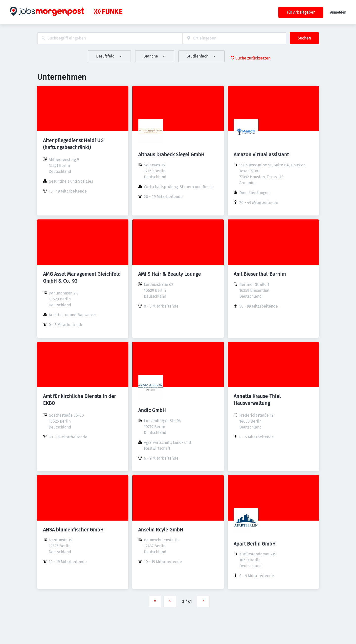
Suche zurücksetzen (251, 58)
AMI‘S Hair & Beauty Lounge (169, 274)
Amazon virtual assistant (261, 155)
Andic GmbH (152, 410)
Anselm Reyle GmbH (161, 530)
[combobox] (110, 38)
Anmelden (338, 12)
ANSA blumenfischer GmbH (73, 530)
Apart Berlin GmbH (255, 544)
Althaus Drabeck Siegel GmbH (171, 155)
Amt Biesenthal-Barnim (260, 274)
